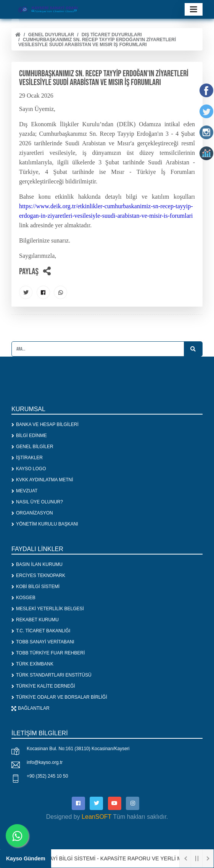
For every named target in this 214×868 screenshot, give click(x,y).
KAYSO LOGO (29, 469)
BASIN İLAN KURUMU (37, 564)
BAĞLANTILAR (31, 708)
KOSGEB (23, 598)
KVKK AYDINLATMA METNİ (42, 480)
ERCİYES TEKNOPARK (38, 575)
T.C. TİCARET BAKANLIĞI (41, 631)
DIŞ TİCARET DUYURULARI (112, 35)
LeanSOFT (97, 817)
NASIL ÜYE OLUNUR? (37, 502)
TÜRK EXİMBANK (32, 664)
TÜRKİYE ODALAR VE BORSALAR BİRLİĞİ (59, 697)
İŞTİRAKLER (27, 458)
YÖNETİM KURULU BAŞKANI (45, 524)
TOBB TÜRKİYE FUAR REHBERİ (48, 653)
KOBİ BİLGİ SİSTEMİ (35, 587)
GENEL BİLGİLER (32, 447)
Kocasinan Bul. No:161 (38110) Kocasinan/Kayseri (78, 749)
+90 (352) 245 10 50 (47, 776)
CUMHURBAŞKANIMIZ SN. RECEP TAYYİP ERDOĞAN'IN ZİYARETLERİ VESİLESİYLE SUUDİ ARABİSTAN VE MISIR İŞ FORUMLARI (97, 42)
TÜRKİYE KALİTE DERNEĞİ (43, 686)
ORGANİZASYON (32, 513)
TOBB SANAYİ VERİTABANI (43, 642)
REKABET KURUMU (35, 620)
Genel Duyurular (51, 35)
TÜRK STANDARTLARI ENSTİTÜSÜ (51, 675)
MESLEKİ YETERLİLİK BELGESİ (48, 609)
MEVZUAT (24, 491)
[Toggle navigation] (194, 9)
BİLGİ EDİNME (29, 436)
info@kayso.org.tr (45, 762)
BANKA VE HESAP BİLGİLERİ (45, 424)
